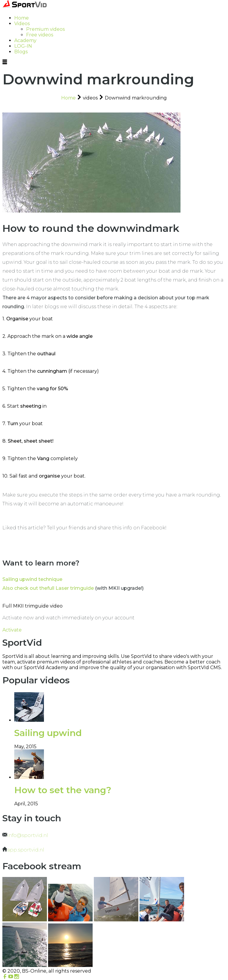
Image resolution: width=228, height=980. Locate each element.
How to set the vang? (63, 790)
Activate (12, 630)
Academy (25, 40)
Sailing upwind (48, 733)
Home (22, 18)
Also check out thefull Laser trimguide (48, 588)
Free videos (40, 35)
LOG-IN (23, 46)
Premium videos (45, 29)
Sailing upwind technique (32, 579)
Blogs (21, 52)
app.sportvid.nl (26, 850)
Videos (22, 24)
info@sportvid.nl (28, 835)
